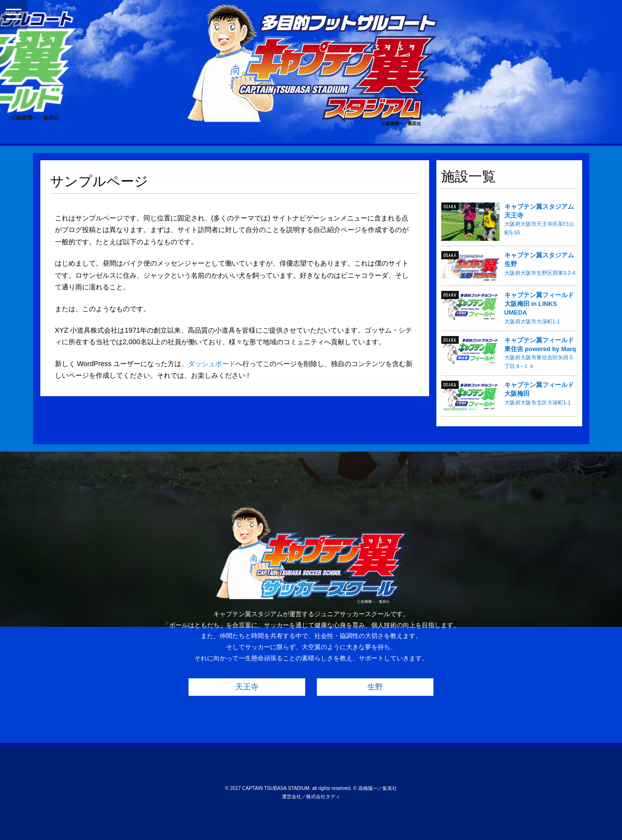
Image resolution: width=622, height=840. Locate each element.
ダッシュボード (212, 364)
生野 (375, 687)
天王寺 (247, 687)
